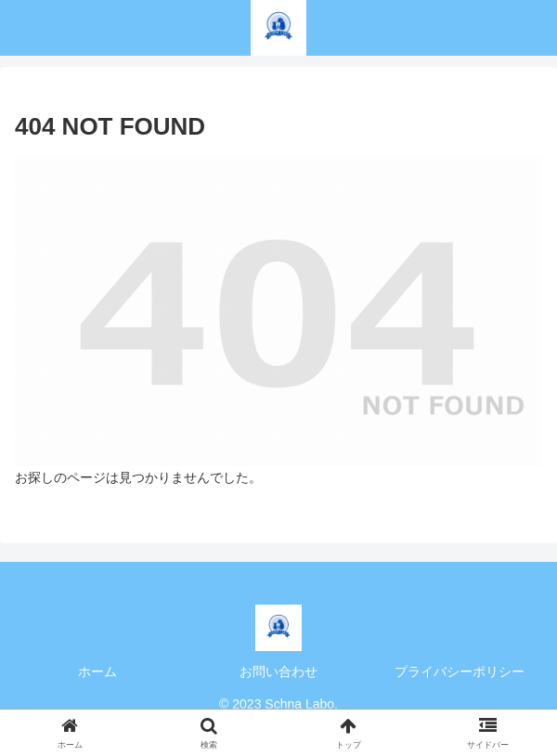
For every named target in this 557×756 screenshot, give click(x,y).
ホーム (97, 671)
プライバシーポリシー (460, 671)
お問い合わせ (278, 671)
